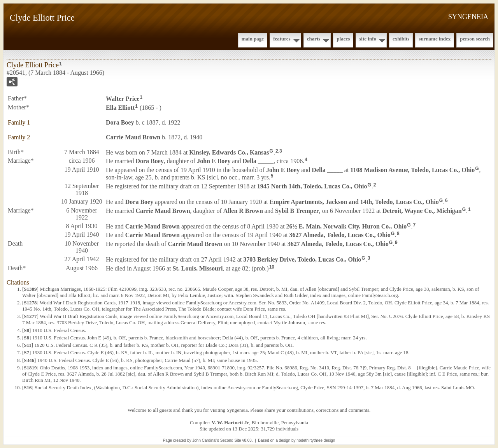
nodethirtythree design (316, 440)
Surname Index (435, 39)
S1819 (30, 368)
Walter (123, 99)
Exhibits (401, 39)
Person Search (475, 39)
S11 (28, 345)
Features (282, 39)
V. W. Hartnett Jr (230, 423)
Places (343, 39)
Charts (314, 39)
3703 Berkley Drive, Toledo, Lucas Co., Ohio (302, 259)
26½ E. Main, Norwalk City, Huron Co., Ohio (347, 226)
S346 (29, 360)
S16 (28, 387)
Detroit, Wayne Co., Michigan (422, 210)
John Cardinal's (206, 440)
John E (214, 161)
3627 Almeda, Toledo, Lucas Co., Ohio (340, 235)
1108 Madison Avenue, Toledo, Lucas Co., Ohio (412, 170)
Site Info (368, 39)
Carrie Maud (133, 137)
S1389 (30, 289)
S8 (26, 330)
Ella (120, 108)
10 (272, 267)
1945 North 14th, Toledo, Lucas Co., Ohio (312, 186)
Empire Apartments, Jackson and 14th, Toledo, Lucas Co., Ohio (354, 202)
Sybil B (297, 210)
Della (258, 161)
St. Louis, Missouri (198, 268)
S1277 (30, 316)
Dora (120, 122)
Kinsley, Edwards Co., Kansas (229, 152)
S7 (26, 352)
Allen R (243, 210)
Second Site (231, 440)
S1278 (30, 303)
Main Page (253, 39)
